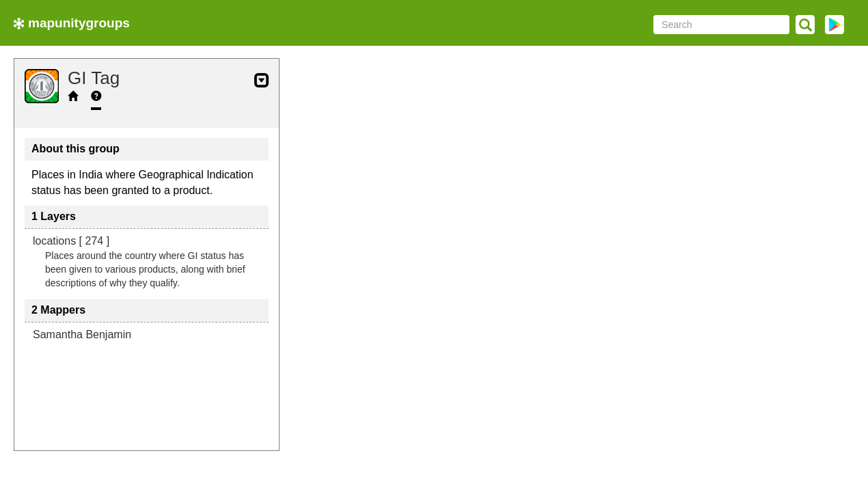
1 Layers (54, 216)
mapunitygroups (72, 23)
